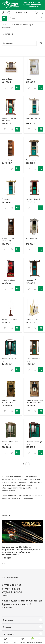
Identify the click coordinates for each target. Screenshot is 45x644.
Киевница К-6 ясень (9, 319)
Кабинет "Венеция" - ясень (10, 360)
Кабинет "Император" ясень (34, 443)
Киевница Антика (32, 319)
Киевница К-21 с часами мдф (8, 240)
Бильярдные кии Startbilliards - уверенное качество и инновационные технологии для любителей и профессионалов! (21, 551)
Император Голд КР (33, 160)
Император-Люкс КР (33, 199)
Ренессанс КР (31, 280)
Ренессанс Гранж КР (33, 118)
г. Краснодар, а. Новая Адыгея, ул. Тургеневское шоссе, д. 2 (22, 602)
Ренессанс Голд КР (9, 199)
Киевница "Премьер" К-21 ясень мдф (10, 401)
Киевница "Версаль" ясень (33, 360)
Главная (5, 25)
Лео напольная (31, 239)
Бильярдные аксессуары (22, 25)
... (38, 25)
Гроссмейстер (7, 160)
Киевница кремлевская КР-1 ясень (11, 119)
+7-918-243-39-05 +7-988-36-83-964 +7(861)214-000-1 (12, 589)
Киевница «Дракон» (10, 280)
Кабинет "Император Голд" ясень (10, 443)
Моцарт (28, 79)
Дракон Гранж (7, 79)
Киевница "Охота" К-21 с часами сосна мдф (34, 401)
